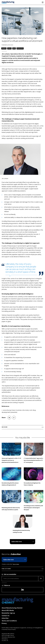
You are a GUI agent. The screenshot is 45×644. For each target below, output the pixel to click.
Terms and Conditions (9, 621)
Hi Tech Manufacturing (38, 491)
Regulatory (4, 48)
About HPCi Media (8, 610)
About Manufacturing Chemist (12, 608)
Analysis (9, 48)
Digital (14, 48)
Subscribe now (17, 542)
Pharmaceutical (20, 48)
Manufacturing (18, 444)
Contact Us (6, 616)
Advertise (5, 618)
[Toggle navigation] (43, 2)
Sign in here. (16, 564)
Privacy (4, 623)
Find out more (6, 569)
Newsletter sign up (8, 613)
